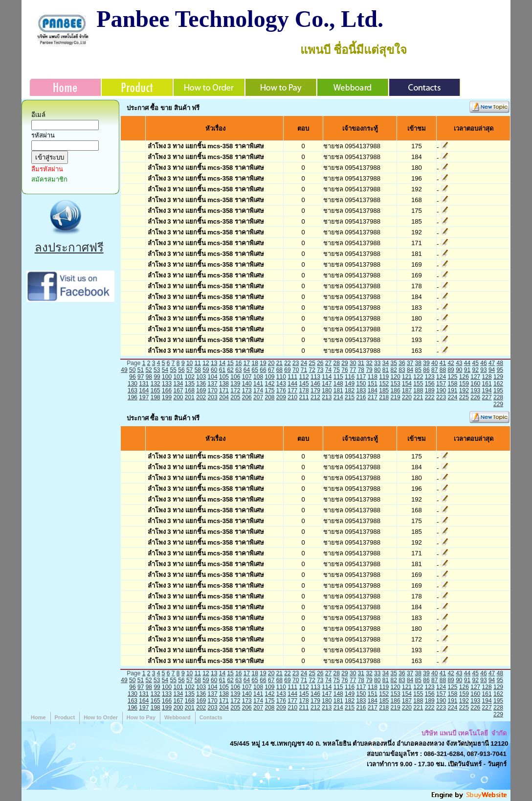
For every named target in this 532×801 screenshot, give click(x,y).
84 (410, 370)
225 (464, 397)
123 (430, 377)
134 (178, 384)
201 (190, 397)
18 (255, 363)
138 (224, 384)
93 (483, 370)
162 (498, 384)
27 (328, 363)
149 (350, 384)
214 (338, 397)
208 (269, 397)
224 (452, 397)
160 (475, 384)
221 (418, 397)
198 (155, 397)
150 (361, 384)
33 (377, 363)
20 (271, 363)
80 (377, 370)
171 (224, 390)
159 (464, 384)
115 (338, 377)
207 (258, 397)
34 (386, 363)
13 (214, 363)
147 (327, 384)
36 (402, 363)
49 (124, 370)
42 (451, 363)
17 (247, 363)
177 (292, 390)
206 (247, 397)
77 (353, 370)
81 (386, 370)
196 (133, 397)
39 (426, 363)
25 (312, 363)
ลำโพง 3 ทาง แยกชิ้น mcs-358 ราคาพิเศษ (206, 146)
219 (396, 397)
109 (269, 377)
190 (441, 390)
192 (464, 390)
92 (476, 370)
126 (464, 377)
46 (483, 363)
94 (492, 370)
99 (157, 377)
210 (292, 397)
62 (230, 370)
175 (269, 390)
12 (206, 363)
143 (281, 384)
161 (487, 384)
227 (487, 397)
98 (149, 377)
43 (459, 363)
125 (452, 377)
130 (133, 384)
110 (281, 377)
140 (247, 384)
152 (384, 384)
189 (430, 390)
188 (418, 390)
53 (157, 370)
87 (434, 370)
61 (222, 370)
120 (396, 377)
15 (230, 363)
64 (247, 370)
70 (296, 370)
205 (235, 397)
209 (281, 397)
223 (441, 397)
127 (475, 377)
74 (328, 370)
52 (148, 370)
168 (190, 390)
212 (315, 397)
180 (327, 390)
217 (373, 397)
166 (167, 390)
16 (238, 363)
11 (198, 363)
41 (443, 363)
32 (369, 363)
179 (315, 390)
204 (224, 397)
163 (133, 390)
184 (373, 390)
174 (258, 390)
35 (394, 363)
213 (327, 397)
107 (247, 377)
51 (141, 370)
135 (190, 384)
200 (178, 397)
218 (384, 397)
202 (201, 397)
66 (263, 370)
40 (434, 363)
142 (269, 384)
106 (235, 377)
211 (304, 397)
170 (213, 390)
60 (214, 370)
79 (369, 370)
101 (178, 377)
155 (418, 384)
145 (304, 384)
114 (327, 377)
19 (263, 363)
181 (338, 390)
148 (338, 384)
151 (373, 384)
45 (476, 363)
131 (144, 384)
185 (384, 390)
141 (258, 384)
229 (498, 404)
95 (500, 370)
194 (487, 390)
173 (247, 390)
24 (304, 363)
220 (407, 397)
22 (287, 363)
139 (235, 384)
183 (361, 390)
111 (292, 377)
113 (315, 377)
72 (312, 370)
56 (181, 370)
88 (443, 370)
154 (407, 384)
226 (475, 397)
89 (451, 370)
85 (418, 370)
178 (304, 390)
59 (206, 370)
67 (271, 370)
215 (350, 397)
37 (410, 363)
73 (320, 370)
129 (498, 377)
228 (498, 397)
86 (426, 370)
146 (315, 384)
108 (258, 377)
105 (224, 377)
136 (201, 384)
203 (213, 397)
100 (167, 377)
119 (384, 377)
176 (281, 390)
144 (292, 384)
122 (418, 377)
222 (430, 397)
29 (344, 363)
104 (213, 377)
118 (373, 377)
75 (337, 370)
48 (500, 363)
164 (144, 390)
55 (173, 370)
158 (452, 384)
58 (198, 370)
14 (222, 363)
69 (287, 370)
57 (189, 370)
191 (452, 390)
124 (441, 377)
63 (238, 370)
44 (467, 363)
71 (304, 370)
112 (304, 377)
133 (167, 384)
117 (361, 377)
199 (167, 397)
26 (320, 363)
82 (394, 370)
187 (407, 390)
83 (402, 370)
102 (190, 377)
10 (189, 363)
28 (337, 363)
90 (459, 370)
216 (361, 397)
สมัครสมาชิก (49, 179)
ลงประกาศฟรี (69, 247)
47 (492, 363)
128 (487, 377)
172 (235, 390)
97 (141, 377)
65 (255, 370)
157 (441, 384)
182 (350, 390)
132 (155, 384)
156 (430, 384)
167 (178, 390)
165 (155, 390)
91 (467, 370)
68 (279, 370)
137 (213, 384)
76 (344, 370)
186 (396, 390)
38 (418, 363)
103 (201, 377)
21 (279, 363)
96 (132, 377)
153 (396, 384)
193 (475, 390)
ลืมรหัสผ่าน (47, 169)
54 (165, 370)
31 (361, 363)
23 (296, 363)
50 (132, 370)
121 (407, 377)
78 (361, 370)
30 (353, 363)
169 (201, 390)
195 (498, 390)
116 (350, 377)
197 (144, 397)
